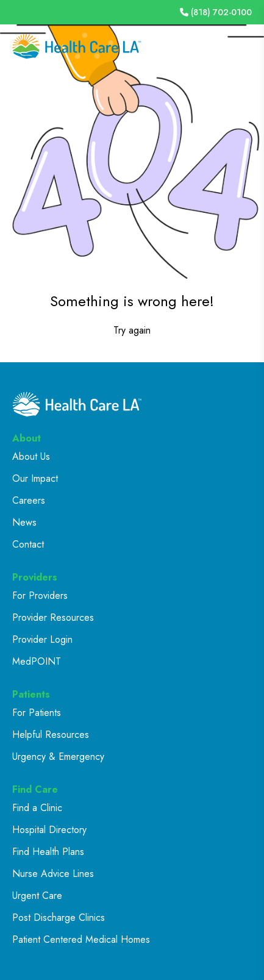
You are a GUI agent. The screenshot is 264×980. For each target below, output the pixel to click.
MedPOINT (37, 661)
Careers (29, 500)
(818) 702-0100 (216, 12)
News (24, 522)
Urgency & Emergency (58, 756)
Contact (28, 544)
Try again (132, 330)
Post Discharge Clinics (59, 917)
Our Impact (35, 478)
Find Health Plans (48, 852)
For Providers (40, 596)
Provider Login (42, 639)
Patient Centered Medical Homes (81, 939)
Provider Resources (53, 617)
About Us (31, 456)
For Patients (37, 713)
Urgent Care (37, 896)
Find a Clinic (37, 808)
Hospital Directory (49, 830)
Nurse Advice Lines (53, 874)
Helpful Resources (51, 735)
